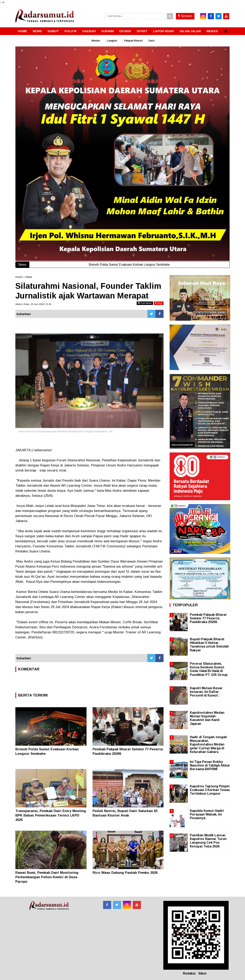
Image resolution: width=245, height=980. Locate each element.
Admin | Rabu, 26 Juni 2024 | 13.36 (33, 304)
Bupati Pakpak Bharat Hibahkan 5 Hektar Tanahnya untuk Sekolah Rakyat (209, 645)
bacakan (145, 303)
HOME (22, 31)
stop (159, 303)
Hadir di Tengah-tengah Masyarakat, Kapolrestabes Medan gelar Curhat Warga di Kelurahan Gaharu (208, 744)
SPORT (142, 31)
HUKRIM (107, 31)
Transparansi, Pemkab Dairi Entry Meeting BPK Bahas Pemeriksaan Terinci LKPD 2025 (51, 815)
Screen (185, 16)
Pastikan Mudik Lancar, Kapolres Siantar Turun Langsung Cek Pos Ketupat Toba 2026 (208, 841)
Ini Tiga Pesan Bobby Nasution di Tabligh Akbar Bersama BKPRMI (210, 765)
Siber (203, 973)
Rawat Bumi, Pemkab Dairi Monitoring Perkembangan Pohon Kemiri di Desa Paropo (47, 877)
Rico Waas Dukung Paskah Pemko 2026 (125, 873)
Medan (96, 41)
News (29, 277)
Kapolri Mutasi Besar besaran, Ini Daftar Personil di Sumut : (206, 692)
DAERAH (89, 31)
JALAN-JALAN (190, 31)
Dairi (152, 41)
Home (19, 277)
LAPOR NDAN (163, 31)
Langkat (112, 41)
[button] (226, 29)
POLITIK (71, 31)
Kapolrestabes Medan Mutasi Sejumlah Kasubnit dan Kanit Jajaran (207, 718)
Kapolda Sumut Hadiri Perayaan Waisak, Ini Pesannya (207, 814)
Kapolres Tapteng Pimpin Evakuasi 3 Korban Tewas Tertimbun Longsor (210, 790)
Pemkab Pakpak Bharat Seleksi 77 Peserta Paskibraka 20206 (208, 618)
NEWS (37, 31)
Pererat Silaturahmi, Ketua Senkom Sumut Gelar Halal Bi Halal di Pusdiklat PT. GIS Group (209, 669)
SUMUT (53, 31)
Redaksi (189, 973)
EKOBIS (125, 31)
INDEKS (212, 31)
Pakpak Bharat (133, 41)
